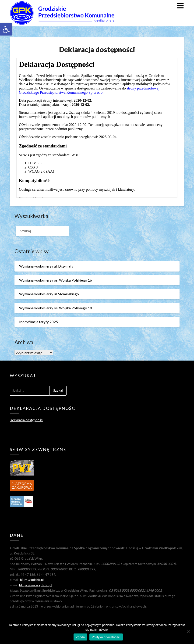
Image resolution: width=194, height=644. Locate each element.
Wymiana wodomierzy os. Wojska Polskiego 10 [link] (56, 308)
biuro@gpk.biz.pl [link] (32, 580)
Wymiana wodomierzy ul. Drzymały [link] (46, 266)
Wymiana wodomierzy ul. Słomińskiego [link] (49, 294)
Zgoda (80, 637)
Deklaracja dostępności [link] (26, 420)
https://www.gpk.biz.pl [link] (36, 585)
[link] (6, 29)
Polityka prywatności (106, 637)
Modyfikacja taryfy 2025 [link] (39, 322)
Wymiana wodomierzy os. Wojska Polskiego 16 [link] (56, 280)
